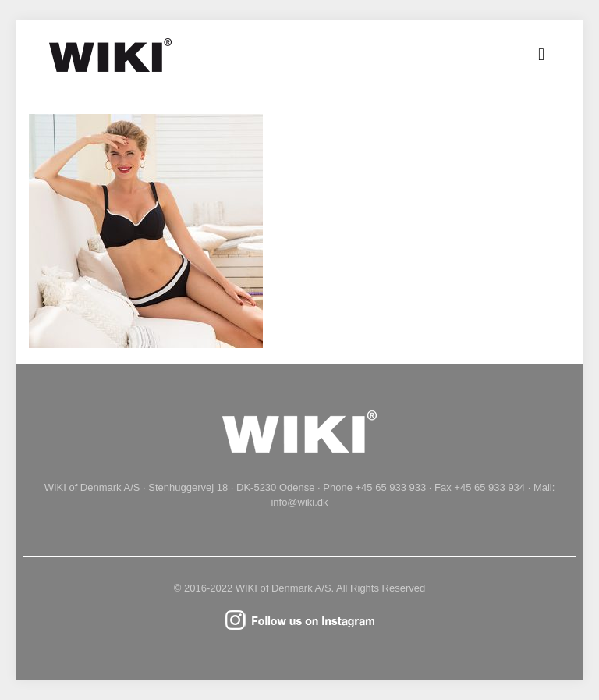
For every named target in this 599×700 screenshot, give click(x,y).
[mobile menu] (541, 55)
